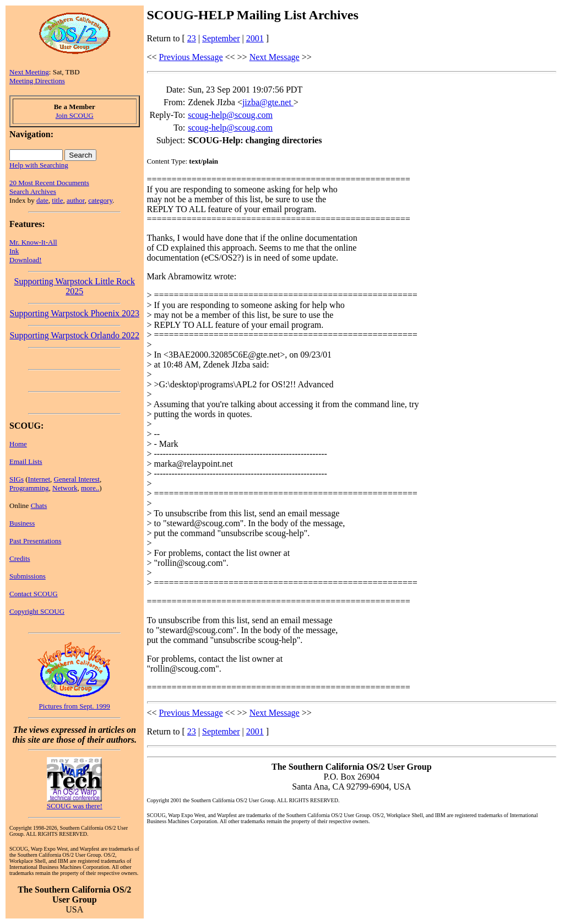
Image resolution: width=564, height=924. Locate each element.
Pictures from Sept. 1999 (75, 706)
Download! (26, 260)
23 (192, 38)
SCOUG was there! (75, 806)
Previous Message (191, 57)
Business (22, 523)
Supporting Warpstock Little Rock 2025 (75, 286)
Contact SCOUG (34, 594)
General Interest (77, 479)
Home (18, 444)
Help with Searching (39, 165)
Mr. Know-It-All (33, 242)
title (57, 200)
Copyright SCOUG (37, 611)
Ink (14, 251)
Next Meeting (29, 72)
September (221, 38)
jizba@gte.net (268, 102)
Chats (39, 506)
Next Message (275, 57)
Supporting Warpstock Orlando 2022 (75, 335)
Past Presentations (35, 541)
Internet (39, 479)
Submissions (28, 576)
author (76, 200)
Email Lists (26, 461)
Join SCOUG (75, 115)
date (42, 200)
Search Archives (33, 191)
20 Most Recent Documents (49, 183)
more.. (90, 488)
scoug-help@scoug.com (230, 115)
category (100, 200)
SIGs (17, 479)
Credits (20, 558)
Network (65, 488)
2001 (255, 38)
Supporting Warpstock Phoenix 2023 (75, 313)
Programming (29, 488)
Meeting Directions (37, 81)
